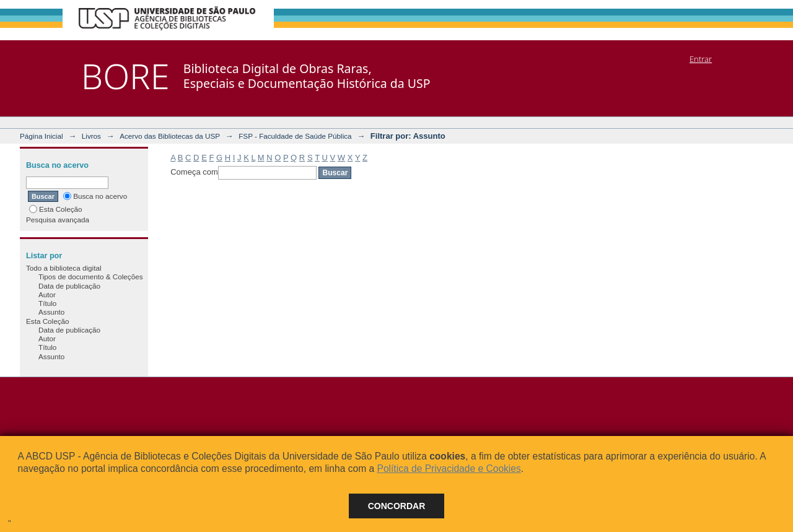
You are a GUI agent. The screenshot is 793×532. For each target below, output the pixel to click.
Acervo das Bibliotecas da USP (170, 136)
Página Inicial (42, 136)
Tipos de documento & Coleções (90, 277)
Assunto (51, 312)
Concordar (397, 506)
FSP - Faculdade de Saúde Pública (295, 136)
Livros (91, 136)
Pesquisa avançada (58, 220)
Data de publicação (69, 286)
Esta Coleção (56, 209)
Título (47, 303)
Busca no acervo (95, 196)
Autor (47, 294)
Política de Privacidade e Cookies (449, 469)
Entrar (701, 59)
